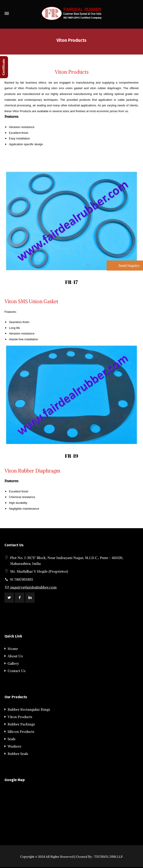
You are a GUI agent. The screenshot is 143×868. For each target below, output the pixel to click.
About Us (14, 656)
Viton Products (18, 717)
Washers (13, 746)
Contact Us (15, 671)
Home (11, 649)
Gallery (12, 663)
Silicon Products (19, 731)
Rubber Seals (16, 754)
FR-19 (71, 456)
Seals (10, 739)
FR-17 (71, 282)
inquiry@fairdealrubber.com (30, 587)
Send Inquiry (129, 265)
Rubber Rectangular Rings (27, 709)
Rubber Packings (20, 724)
